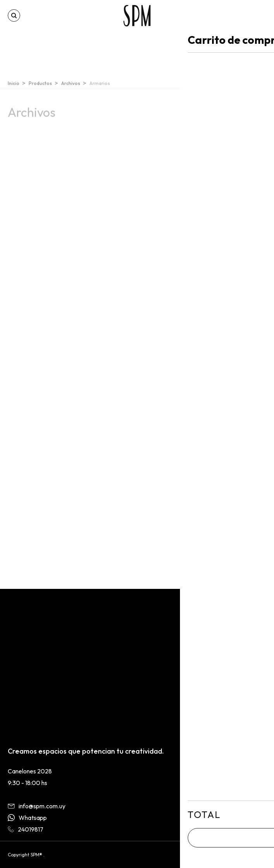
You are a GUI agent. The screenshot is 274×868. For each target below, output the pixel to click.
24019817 (26, 829)
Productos (40, 86)
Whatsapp (27, 818)
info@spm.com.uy (37, 806)
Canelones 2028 (30, 771)
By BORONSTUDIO (246, 855)
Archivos (71, 86)
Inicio (14, 86)
